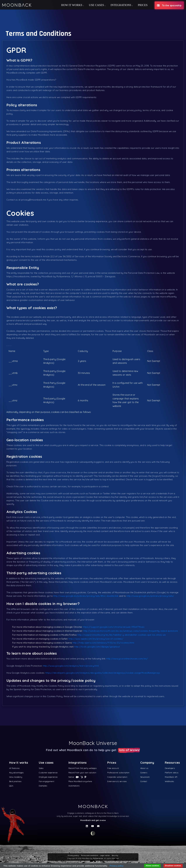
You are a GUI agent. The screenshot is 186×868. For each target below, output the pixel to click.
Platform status (172, 773)
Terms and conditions (89, 855)
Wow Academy (16, 777)
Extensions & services (117, 781)
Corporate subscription (117, 777)
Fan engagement (47, 781)
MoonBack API (171, 777)
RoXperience (98, 858)
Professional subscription (118, 773)
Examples (43, 786)
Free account (113, 768)
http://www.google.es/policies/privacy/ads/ (150, 596)
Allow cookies (152, 866)
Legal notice (105, 855)
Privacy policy (73, 855)
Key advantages (16, 773)
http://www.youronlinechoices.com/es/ (127, 659)
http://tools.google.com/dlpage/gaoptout (97, 647)
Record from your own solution (82, 773)
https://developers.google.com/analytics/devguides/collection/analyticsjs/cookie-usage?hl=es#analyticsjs (103, 673)
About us (144, 768)
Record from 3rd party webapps (82, 768)
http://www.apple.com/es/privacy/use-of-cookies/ (96, 639)
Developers (170, 768)
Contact (144, 781)
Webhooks (169, 781)
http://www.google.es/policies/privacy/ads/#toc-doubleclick (86, 596)
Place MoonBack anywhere (80, 781)
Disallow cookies (173, 866)
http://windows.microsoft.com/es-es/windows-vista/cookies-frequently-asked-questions (131, 631)
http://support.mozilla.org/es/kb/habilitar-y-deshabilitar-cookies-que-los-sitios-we (122, 635)
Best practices (15, 781)
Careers (144, 773)
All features (14, 768)
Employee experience (48, 777)
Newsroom (145, 777)
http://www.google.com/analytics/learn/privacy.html (71, 666)
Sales (41, 768)
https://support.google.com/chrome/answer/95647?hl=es (114, 627)
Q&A (11, 786)
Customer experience (48, 773)
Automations (74, 786)
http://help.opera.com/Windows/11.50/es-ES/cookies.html (103, 643)
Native (72, 777)
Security (115, 855)
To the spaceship (169, 5)
